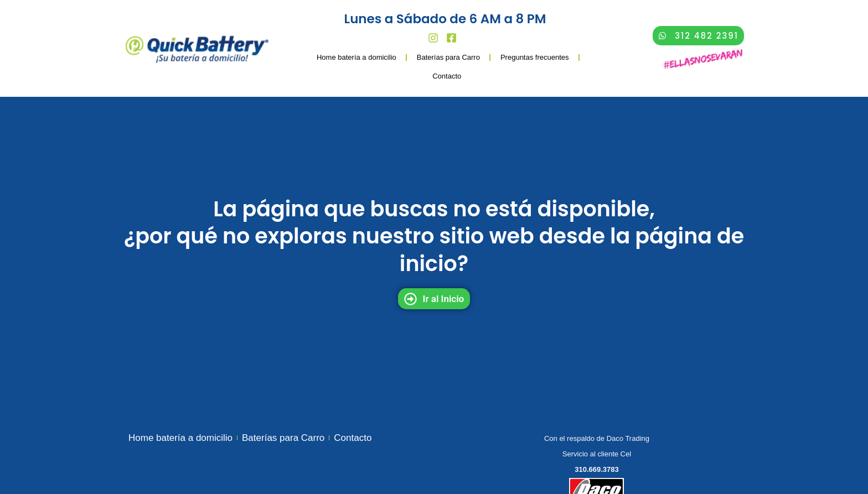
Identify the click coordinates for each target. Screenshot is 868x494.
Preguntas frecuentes (535, 57)
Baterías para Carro (448, 57)
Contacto (447, 76)
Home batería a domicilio (356, 57)
